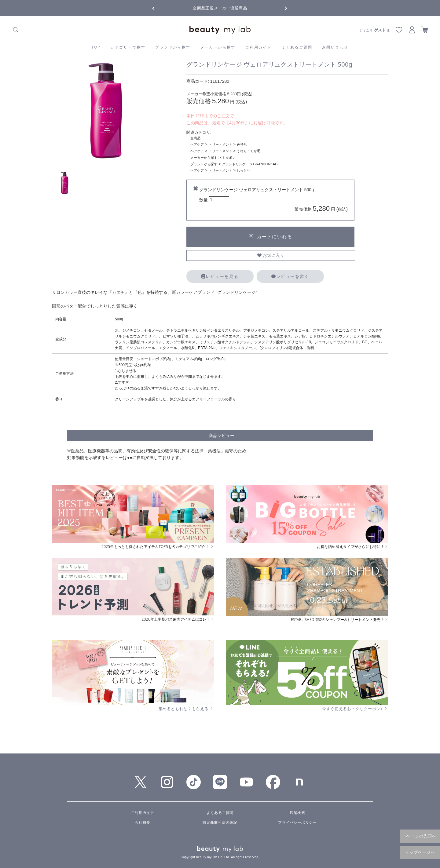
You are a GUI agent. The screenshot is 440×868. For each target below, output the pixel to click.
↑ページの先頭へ (420, 836)
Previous (159, 8)
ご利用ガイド (258, 47)
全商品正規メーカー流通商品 (220, 8)
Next (281, 8)
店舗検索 (297, 813)
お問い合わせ (335, 47)
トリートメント (220, 144)
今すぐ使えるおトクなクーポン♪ (355, 709)
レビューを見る (220, 276)
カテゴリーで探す (128, 47)
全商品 (195, 138)
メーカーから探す (218, 47)
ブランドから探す (173, 47)
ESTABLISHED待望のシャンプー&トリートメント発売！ (339, 620)
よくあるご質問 (297, 47)
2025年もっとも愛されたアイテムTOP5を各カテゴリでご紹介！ (158, 547)
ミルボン (229, 158)
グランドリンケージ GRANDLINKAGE (251, 164)
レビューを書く (290, 276)
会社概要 (142, 822)
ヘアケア (197, 144)
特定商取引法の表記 (220, 822)
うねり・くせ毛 (249, 151)
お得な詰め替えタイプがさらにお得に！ (352, 547)
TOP (96, 47)
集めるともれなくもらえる (186, 709)
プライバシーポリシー (297, 822)
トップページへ (420, 852)
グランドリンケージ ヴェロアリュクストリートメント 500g (273, 201)
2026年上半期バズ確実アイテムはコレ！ (178, 619)
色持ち (242, 144)
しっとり (244, 170)
